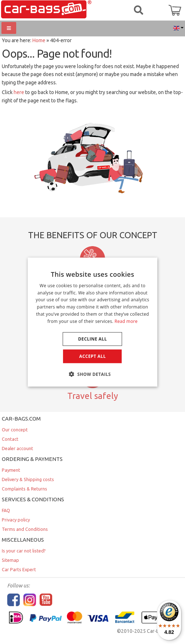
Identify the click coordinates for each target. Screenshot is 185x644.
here (19, 92)
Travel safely (93, 396)
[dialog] (92, 322)
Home (39, 40)
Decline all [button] (92, 339)
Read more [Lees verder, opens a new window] (126, 321)
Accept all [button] (92, 356)
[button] (92, 374)
